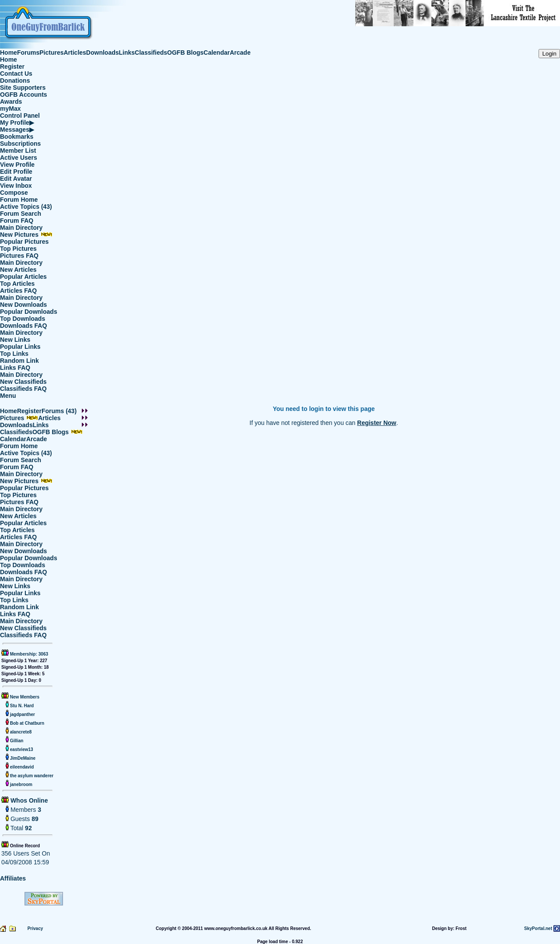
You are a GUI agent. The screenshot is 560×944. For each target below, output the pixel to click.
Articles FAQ (18, 291)
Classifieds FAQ (23, 389)
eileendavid (21, 767)
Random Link (19, 361)
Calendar (217, 53)
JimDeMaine (22, 758)
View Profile (17, 165)
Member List (18, 151)
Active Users (19, 158)
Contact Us (16, 74)
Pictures (51, 53)
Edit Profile (16, 172)
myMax (10, 109)
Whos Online (28, 800)
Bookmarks (17, 137)
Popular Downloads (29, 312)
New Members (25, 697)
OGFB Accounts (24, 95)
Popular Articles (23, 277)
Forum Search (21, 214)
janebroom (21, 784)
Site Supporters (23, 88)
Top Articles (17, 284)
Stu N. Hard (21, 706)
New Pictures (26, 235)
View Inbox (16, 186)
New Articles (18, 270)
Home (9, 53)
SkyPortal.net (538, 928)
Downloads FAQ (23, 326)
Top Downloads (23, 319)
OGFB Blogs (185, 53)
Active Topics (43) (26, 207)
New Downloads (23, 305)
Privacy (35, 928)
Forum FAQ (17, 221)
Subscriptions (20, 144)
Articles (75, 53)
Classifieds (151, 53)
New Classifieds (23, 382)
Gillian (16, 741)
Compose (14, 193)
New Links (15, 340)
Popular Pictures (24, 242)
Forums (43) (59, 411)
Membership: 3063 (28, 654)
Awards (11, 102)
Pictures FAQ (19, 256)
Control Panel (20, 116)
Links (127, 53)
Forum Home (19, 200)
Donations (15, 81)
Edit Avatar (16, 179)
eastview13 (21, 749)
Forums (28, 53)
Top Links (14, 354)
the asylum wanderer (31, 776)
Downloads (103, 53)
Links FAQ (15, 368)
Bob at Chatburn (26, 723)
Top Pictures (18, 249)
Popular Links (20, 347)
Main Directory (21, 228)
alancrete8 (20, 732)
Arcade (240, 53)
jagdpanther (22, 714)
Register (12, 67)
